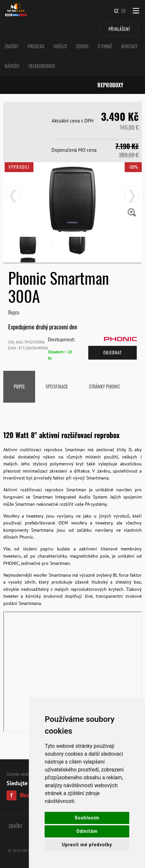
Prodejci (36, 46)
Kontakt (129, 46)
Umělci (60, 46)
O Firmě (105, 46)
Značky (11, 46)
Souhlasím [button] (87, 818)
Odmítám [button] (87, 831)
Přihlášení (119, 29)
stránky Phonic (104, 386)
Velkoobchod (42, 66)
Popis (19, 386)
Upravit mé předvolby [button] (87, 845)
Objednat (113, 353)
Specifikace (57, 386)
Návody (12, 66)
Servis (82, 46)
